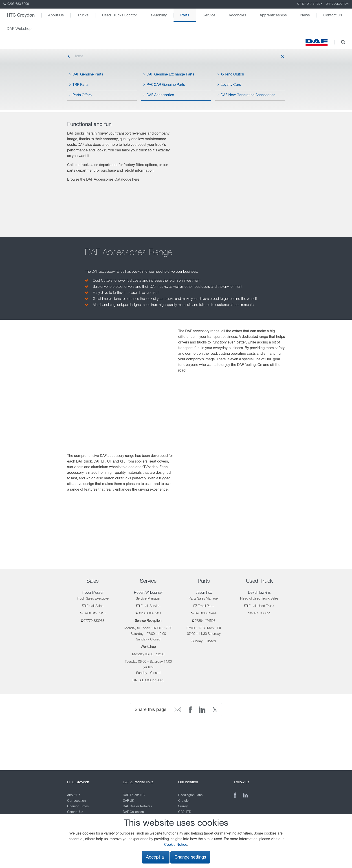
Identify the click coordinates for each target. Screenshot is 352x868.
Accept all (156, 857)
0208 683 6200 (16, 4)
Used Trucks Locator (119, 15)
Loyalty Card (229, 85)
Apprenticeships (273, 15)
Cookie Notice (176, 845)
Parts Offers (80, 95)
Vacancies (237, 15)
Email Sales (95, 606)
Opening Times (78, 806)
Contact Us (333, 15)
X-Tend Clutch (231, 74)
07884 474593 (205, 621)
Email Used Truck (261, 606)
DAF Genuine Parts (86, 74)
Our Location (76, 801)
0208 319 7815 (95, 613)
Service (209, 15)
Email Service (150, 606)
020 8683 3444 (206, 613)
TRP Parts (79, 85)
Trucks (83, 15)
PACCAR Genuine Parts (164, 85)
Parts (185, 15)
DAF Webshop (19, 29)
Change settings (190, 857)
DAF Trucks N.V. (135, 795)
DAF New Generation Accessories (246, 95)
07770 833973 (94, 621)
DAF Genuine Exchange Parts (169, 74)
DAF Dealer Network (137, 806)
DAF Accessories (159, 95)
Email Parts (206, 606)
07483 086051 (260, 613)
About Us (56, 15)
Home (75, 56)
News (305, 15)
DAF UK (128, 801)
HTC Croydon (21, 15)
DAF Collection (337, 4)
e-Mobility (159, 15)
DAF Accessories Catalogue (109, 180)
